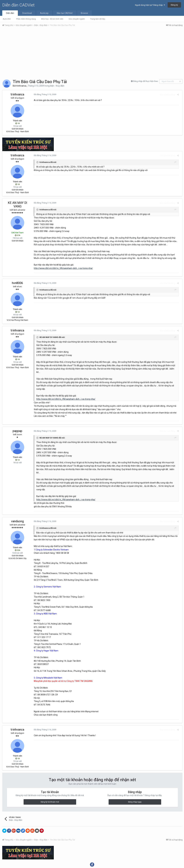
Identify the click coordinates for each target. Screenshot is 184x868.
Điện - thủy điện (57, 86)
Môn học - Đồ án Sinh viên (52, 19)
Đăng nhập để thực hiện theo (146, 81)
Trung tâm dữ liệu (98, 19)
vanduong (17, 508)
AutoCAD (7, 19)
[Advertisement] (92, 52)
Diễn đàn (10, 13)
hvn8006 (17, 283)
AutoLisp (44, 13)
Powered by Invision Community (92, 864)
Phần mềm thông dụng (26, 19)
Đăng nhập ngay (135, 788)
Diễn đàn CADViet (18, 5)
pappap (17, 424)
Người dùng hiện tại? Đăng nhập (150, 5)
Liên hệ (98, 857)
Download (27, 13)
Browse (84, 13)
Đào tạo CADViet (65, 13)
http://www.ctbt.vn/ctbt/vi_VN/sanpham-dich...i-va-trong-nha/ (62, 268)
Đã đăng (44, 94)
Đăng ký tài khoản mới (50, 788)
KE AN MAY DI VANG (17, 205)
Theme (87, 857)
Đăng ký (174, 5)
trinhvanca (21, 86)
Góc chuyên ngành (77, 19)
